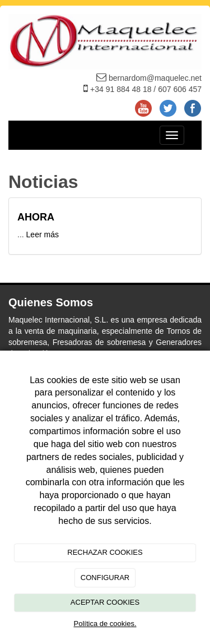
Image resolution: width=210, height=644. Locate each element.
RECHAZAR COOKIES (105, 552)
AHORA (37, 217)
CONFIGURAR (105, 578)
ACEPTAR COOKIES (105, 602)
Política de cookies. (105, 624)
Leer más (43, 234)
